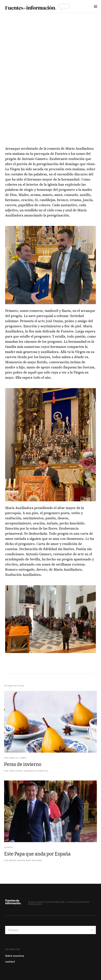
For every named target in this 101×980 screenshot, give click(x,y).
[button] (97, 8)
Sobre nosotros (15, 956)
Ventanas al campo (16, 758)
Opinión (9, 847)
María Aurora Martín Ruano (26, 860)
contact (10, 962)
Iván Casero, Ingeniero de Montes (29, 771)
